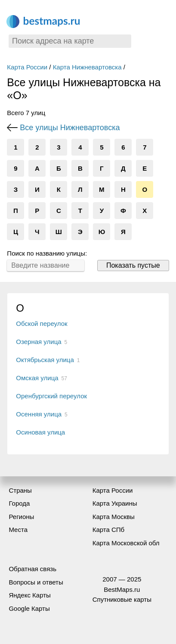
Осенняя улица (39, 414)
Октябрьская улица (45, 360)
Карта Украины (115, 503)
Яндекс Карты (29, 595)
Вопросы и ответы (36, 582)
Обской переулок (42, 324)
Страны (20, 490)
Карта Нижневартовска (87, 67)
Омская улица (37, 378)
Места (18, 530)
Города (19, 503)
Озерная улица (39, 342)
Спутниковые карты (122, 599)
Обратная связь (32, 569)
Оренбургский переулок (51, 396)
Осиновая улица (40, 432)
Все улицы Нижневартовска (70, 128)
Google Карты (29, 608)
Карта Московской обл (126, 543)
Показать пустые (133, 265)
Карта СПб (109, 530)
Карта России (27, 67)
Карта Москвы (114, 517)
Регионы (21, 517)
